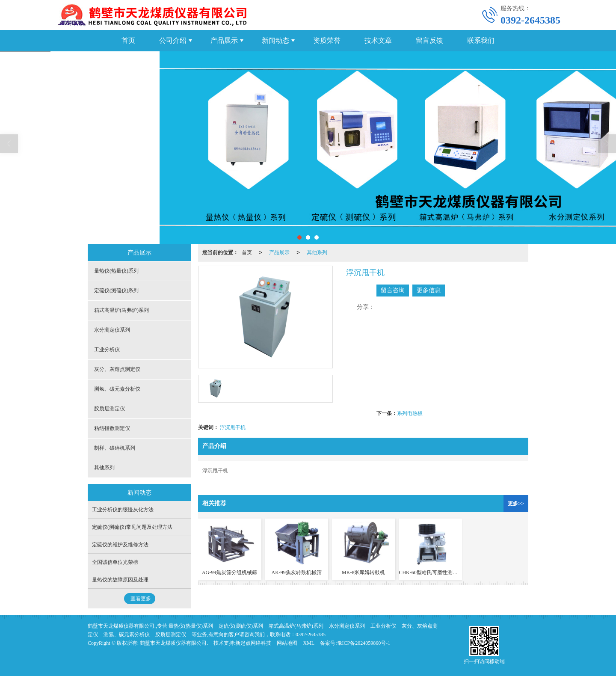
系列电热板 (410, 413)
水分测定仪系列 (112, 330)
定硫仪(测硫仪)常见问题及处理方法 (132, 527)
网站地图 (287, 643)
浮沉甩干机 (233, 427)
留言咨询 (393, 290)
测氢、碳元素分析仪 (117, 389)
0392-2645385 (311, 634)
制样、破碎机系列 (115, 448)
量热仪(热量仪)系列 (116, 271)
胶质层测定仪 (110, 409)
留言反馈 (429, 40)
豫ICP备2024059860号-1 (364, 643)
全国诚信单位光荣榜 (115, 562)
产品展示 (224, 40)
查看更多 (141, 599)
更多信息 (429, 290)
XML (309, 643)
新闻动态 (275, 40)
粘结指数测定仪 (112, 428)
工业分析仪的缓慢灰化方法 (123, 510)
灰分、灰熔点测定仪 (117, 369)
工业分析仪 (107, 350)
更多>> (516, 504)
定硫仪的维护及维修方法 (120, 545)
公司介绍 (173, 40)
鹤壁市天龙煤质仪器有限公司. (174, 643)
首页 (128, 40)
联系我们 (481, 40)
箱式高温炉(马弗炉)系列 (121, 310)
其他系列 (317, 252)
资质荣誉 (327, 40)
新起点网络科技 (253, 643)
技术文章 (378, 40)
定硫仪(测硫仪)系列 (116, 291)
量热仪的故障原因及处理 (120, 580)
